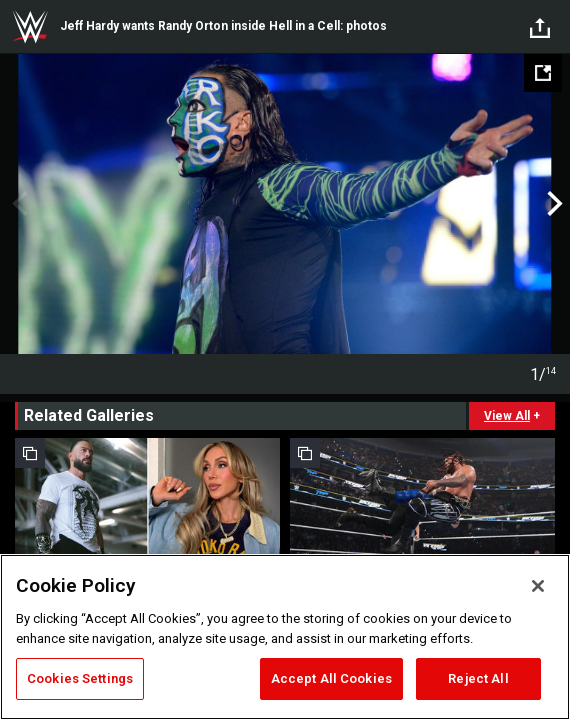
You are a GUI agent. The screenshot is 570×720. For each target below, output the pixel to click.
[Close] (538, 586)
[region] (285, 637)
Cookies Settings (80, 678)
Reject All (478, 678)
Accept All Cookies (331, 678)
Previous (17, 204)
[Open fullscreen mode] (543, 73)
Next (552, 204)
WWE (30, 27)
